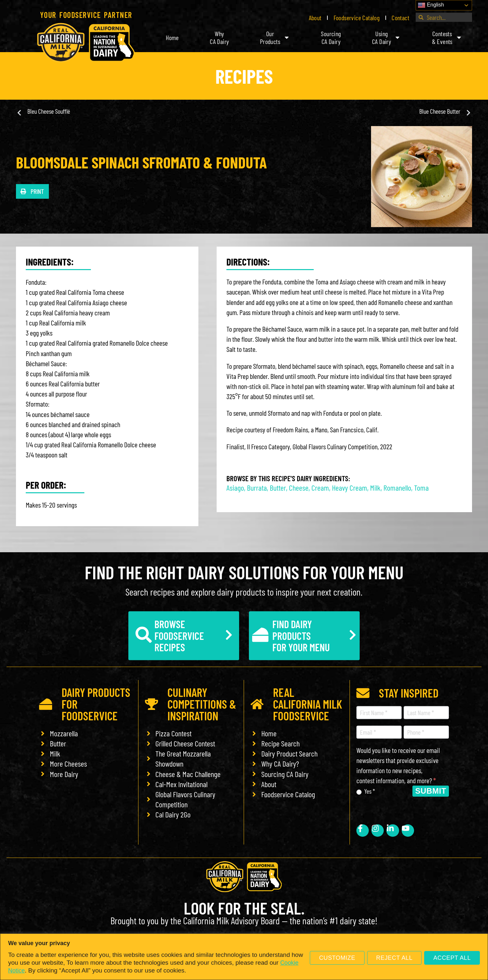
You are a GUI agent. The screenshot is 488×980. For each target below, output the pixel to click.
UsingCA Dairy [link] (386, 37)
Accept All (452, 958)
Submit (431, 791)
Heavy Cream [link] (350, 488)
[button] (32, 191)
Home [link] (172, 37)
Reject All (395, 958)
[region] (244, 957)
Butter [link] (278, 488)
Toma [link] (421, 488)
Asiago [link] (235, 488)
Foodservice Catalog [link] (357, 18)
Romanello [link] (397, 488)
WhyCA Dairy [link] (219, 37)
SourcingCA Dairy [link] (331, 37)
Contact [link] (400, 18)
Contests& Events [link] (447, 37)
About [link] (315, 18)
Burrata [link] (257, 488)
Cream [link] (320, 488)
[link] (86, 43)
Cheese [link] (299, 488)
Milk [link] (375, 488)
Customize (337, 958)
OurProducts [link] (275, 37)
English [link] (431, 5)
